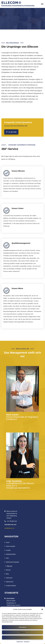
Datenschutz (20, 642)
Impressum (27, 642)
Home (8, 542)
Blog (7, 574)
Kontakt (8, 550)
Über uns (9, 566)
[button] (42, 609)
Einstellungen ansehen (22, 637)
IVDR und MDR (10, 546)
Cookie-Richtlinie (11, 586)
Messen (8, 570)
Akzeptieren (22, 627)
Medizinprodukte (11, 554)
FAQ (7, 558)
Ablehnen (22, 632)
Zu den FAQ (11, 132)
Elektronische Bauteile (13, 562)
